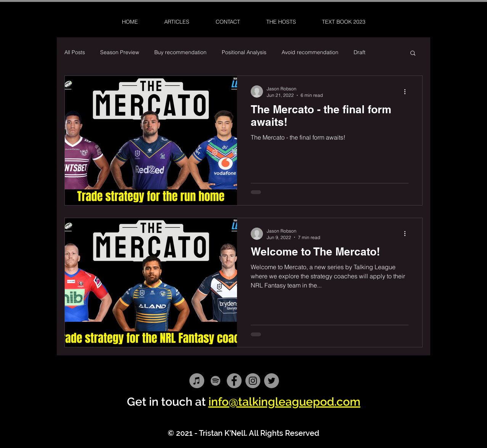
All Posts (75, 52)
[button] (413, 54)
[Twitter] (272, 381)
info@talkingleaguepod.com (284, 402)
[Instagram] (253, 381)
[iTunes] (197, 381)
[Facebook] (234, 381)
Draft (360, 52)
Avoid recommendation (310, 52)
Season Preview (120, 52)
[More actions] (407, 92)
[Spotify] (215, 381)
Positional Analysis (244, 52)
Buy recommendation (180, 52)
